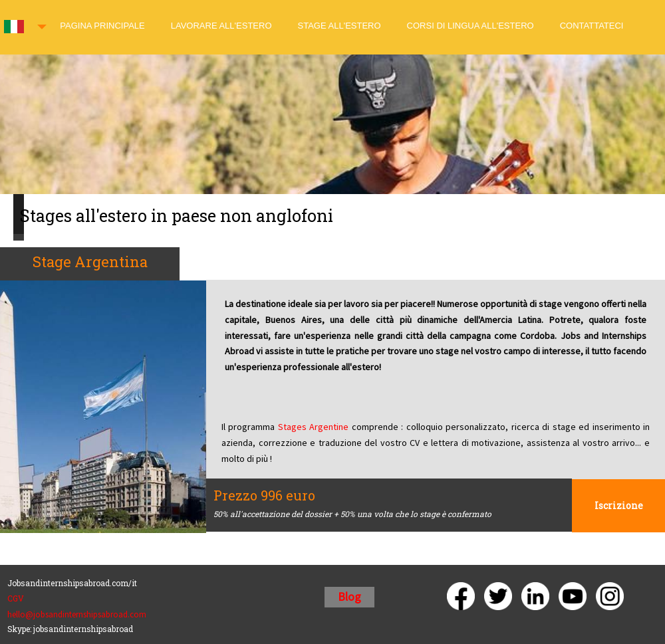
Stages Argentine (313, 427)
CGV (16, 598)
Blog (349, 596)
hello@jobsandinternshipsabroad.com (77, 614)
